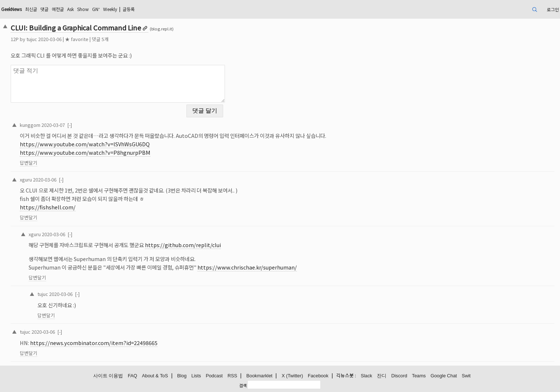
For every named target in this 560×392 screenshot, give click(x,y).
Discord (399, 376)
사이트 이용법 (108, 376)
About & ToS (155, 376)
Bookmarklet (259, 376)
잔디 (382, 376)
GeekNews (11, 9)
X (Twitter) (292, 376)
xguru (26, 179)
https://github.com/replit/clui (183, 245)
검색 (243, 385)
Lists (196, 376)
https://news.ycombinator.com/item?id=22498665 (94, 343)
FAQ (132, 376)
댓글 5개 (100, 39)
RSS (232, 376)
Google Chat (444, 376)
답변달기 (29, 163)
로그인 (553, 9)
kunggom (30, 125)
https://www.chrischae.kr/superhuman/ (247, 267)
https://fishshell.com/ (48, 207)
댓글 (44, 9)
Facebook (318, 376)
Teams (419, 376)
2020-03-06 (45, 179)
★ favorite (77, 39)
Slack (366, 376)
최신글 (31, 9)
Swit (466, 376)
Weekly (110, 9)
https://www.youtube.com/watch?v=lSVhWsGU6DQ (85, 144)
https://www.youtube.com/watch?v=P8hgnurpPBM (85, 152)
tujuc (32, 39)
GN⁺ (96, 9)
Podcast (214, 376)
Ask (70, 9)
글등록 (129, 9)
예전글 (58, 9)
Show (83, 9)
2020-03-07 (53, 125)
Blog (182, 376)
